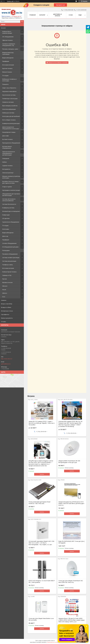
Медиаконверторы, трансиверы (8, 53)
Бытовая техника (7, 139)
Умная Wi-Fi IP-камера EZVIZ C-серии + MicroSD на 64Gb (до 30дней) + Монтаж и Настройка (42, 423)
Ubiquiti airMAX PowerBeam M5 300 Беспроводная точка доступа (69, 462)
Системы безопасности (9, 204)
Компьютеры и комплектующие (7, 32)
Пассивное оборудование (10, 254)
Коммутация (6, 215)
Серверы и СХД (7, 275)
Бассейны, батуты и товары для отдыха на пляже (10, 182)
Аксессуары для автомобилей (11, 116)
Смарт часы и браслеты (9, 88)
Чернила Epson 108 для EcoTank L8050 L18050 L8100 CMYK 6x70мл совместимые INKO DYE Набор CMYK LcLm (71, 620)
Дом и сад (5, 236)
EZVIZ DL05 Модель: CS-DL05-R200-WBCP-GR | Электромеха (42, 582)
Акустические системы (9, 95)
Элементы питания (8, 102)
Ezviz (4, 297)
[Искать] (22, 22)
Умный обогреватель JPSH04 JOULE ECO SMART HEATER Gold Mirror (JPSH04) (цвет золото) (71, 504)
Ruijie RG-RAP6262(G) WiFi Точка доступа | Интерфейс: (72, 542)
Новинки (4, 300)
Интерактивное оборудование (7, 147)
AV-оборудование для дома (10, 247)
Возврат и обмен (6, 307)
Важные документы (7, 318)
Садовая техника (7, 166)
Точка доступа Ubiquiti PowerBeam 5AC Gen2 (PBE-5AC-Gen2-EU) (71, 582)
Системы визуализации (9, 261)
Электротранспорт (8, 173)
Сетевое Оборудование (9, 243)
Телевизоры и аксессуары (10, 99)
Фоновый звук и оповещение (11, 211)
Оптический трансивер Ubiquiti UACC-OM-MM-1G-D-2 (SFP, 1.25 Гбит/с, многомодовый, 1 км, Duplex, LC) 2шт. (42, 543)
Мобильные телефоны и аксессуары (9, 80)
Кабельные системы (8, 113)
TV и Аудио (5, 76)
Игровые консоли (7, 282)
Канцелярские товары (9, 132)
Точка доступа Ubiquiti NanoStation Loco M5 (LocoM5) (41, 619)
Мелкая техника (7, 72)
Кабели (4, 162)
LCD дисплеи (6, 218)
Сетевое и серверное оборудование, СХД (9, 45)
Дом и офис (6, 136)
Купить (42, 474)
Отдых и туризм (7, 187)
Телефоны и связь (8, 265)
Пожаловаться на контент (53, 642)
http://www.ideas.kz (7, 359)
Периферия (6, 61)
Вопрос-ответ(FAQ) (7, 304)
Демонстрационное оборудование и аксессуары (11, 128)
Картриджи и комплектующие (11, 190)
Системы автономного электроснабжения (9, 200)
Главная (33, 15)
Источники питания (8, 65)
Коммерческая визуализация (11, 123)
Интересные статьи (7, 311)
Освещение (6, 158)
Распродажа (6, 250)
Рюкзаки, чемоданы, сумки (10, 49)
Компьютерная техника (9, 272)
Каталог (3, 28)
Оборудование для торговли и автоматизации (11, 195)
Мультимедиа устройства (10, 106)
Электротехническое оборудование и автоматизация (9, 153)
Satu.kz (53, 641)
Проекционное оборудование (11, 143)
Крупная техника (7, 68)
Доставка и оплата (58, 15)
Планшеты (5, 84)
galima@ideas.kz (6, 364)
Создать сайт (10, 1)
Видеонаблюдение (8, 58)
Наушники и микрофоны (9, 91)
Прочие (5, 279)
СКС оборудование (8, 37)
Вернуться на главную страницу (58, 62)
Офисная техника (7, 40)
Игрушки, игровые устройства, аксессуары (11, 177)
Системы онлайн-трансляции (11, 258)
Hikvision (5, 286)
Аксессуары (6, 229)
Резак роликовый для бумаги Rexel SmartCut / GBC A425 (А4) (39, 503)
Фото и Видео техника (9, 120)
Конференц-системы (8, 208)
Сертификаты (5, 314)
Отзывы (3, 322)
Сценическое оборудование (11, 222)
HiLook (4, 290)
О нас (71, 15)
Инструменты (6, 169)
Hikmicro (5, 293)
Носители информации (9, 109)
